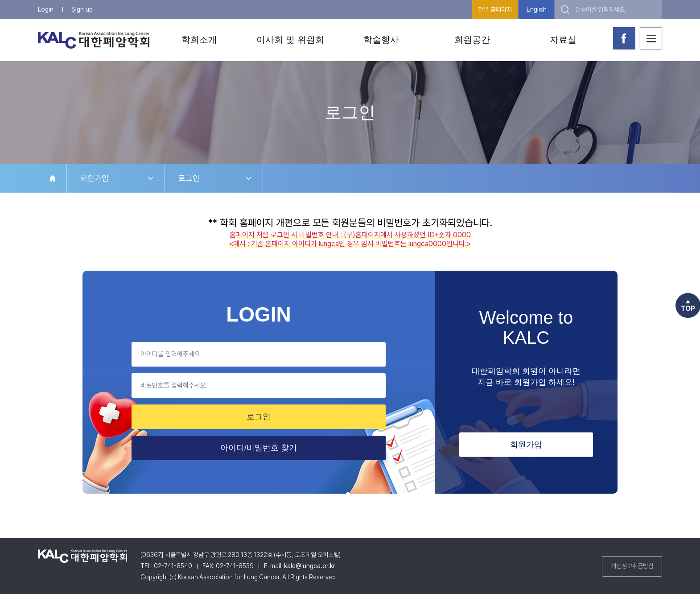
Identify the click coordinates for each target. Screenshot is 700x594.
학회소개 (199, 40)
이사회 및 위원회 (290, 40)
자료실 (563, 40)
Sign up (82, 9)
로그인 (189, 178)
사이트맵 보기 (651, 38)
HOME (52, 178)
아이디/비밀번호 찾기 (259, 448)
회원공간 (472, 40)
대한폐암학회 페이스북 (624, 38)
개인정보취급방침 (632, 566)
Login (46, 9)
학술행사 (381, 40)
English (537, 9)
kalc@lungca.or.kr (310, 566)
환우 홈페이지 (495, 9)
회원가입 (95, 178)
